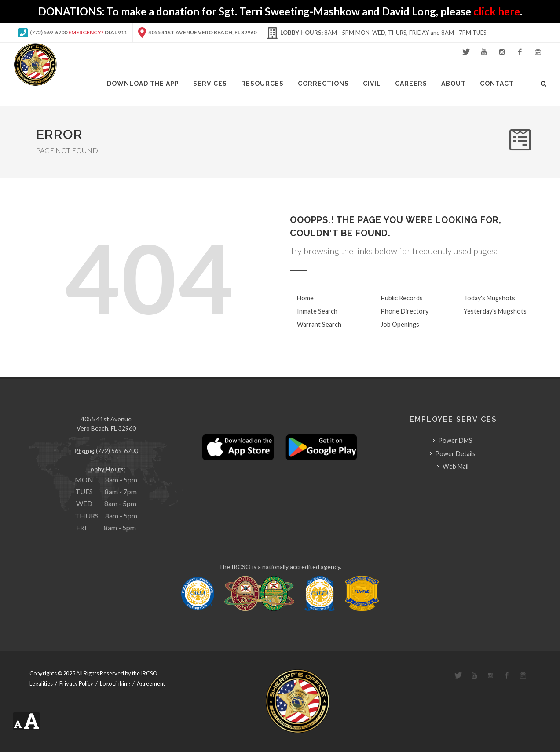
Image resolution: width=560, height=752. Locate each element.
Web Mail (456, 466)
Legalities (41, 683)
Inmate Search (317, 311)
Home (305, 298)
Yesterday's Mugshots (495, 311)
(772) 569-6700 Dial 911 (73, 33)
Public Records (402, 298)
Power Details (455, 454)
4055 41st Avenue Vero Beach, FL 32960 (197, 33)
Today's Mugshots (489, 298)
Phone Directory (404, 311)
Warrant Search (319, 324)
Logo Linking (115, 683)
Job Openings (400, 324)
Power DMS (455, 440)
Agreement (151, 683)
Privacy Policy (76, 683)
